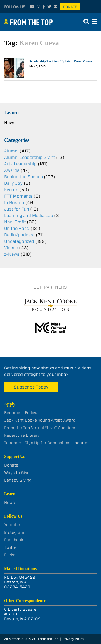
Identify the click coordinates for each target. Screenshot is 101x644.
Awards (12, 170)
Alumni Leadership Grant (29, 157)
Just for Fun (17, 209)
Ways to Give (17, 473)
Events (11, 190)
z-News (12, 254)
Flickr (9, 555)
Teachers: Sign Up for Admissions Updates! (47, 443)
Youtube (12, 525)
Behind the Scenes (23, 177)
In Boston (14, 203)
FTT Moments (18, 196)
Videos (11, 248)
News (10, 123)
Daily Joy (13, 183)
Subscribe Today (31, 387)
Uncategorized (19, 241)
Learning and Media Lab (29, 216)
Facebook (14, 540)
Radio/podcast (19, 235)
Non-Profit (15, 222)
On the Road (17, 228)
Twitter (11, 547)
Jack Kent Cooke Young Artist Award (40, 420)
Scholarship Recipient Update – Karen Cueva (61, 61)
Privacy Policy (73, 639)
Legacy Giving (18, 480)
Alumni (11, 151)
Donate (70, 7)
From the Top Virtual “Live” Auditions (40, 428)
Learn (11, 112)
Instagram (14, 532)
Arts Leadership (20, 164)
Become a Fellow (21, 413)
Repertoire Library (22, 435)
